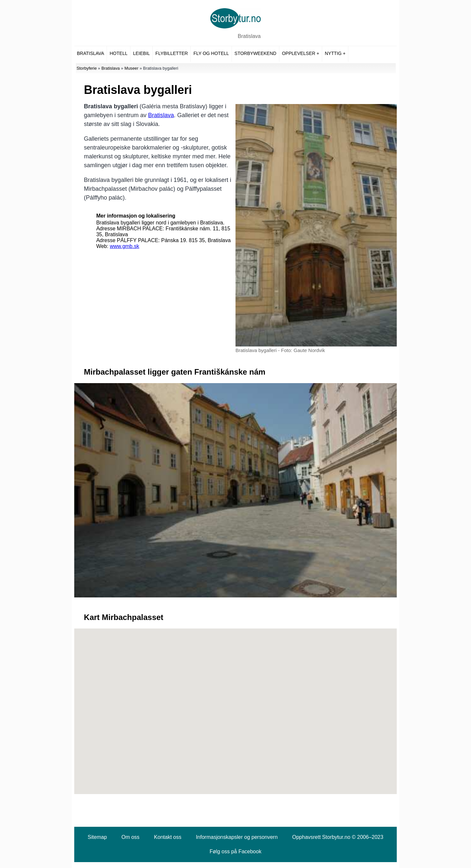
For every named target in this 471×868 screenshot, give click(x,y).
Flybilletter (172, 53)
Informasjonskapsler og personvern (237, 837)
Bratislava (249, 36)
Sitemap (97, 837)
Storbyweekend (255, 53)
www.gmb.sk (125, 246)
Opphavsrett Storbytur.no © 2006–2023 (338, 837)
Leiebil (141, 53)
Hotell (118, 53)
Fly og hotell (211, 53)
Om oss (130, 837)
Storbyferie (87, 68)
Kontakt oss (168, 837)
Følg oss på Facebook (235, 851)
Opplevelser (299, 53)
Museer (131, 68)
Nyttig (333, 53)
